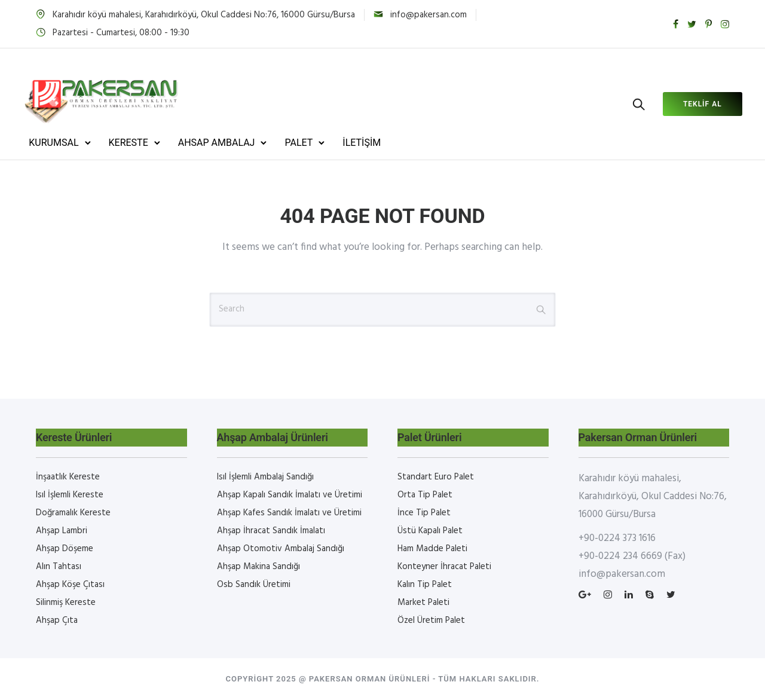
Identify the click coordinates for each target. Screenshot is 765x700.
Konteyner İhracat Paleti (444, 567)
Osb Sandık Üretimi (254, 585)
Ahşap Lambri (62, 531)
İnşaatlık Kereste (68, 477)
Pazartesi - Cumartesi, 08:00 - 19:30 (121, 33)
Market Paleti (423, 603)
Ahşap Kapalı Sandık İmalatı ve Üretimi (290, 495)
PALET (312, 143)
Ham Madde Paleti (432, 549)
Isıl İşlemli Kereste (70, 495)
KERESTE (141, 143)
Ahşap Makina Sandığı (258, 567)
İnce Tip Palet (424, 513)
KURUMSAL (67, 143)
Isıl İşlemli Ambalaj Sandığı (265, 477)
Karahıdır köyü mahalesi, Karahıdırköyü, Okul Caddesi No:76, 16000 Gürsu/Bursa (204, 15)
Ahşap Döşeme (65, 549)
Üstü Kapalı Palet (430, 531)
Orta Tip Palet (425, 495)
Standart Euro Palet (436, 477)
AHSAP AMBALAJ (229, 143)
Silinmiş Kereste (66, 603)
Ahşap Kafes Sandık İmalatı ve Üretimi (289, 513)
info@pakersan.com (429, 15)
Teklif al (689, 104)
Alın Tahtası (59, 567)
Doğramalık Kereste (73, 513)
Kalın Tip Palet (425, 585)
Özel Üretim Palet (431, 620)
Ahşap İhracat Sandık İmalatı (271, 531)
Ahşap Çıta (57, 620)
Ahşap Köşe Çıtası (70, 585)
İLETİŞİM (375, 143)
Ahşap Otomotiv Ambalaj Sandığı (281, 549)
